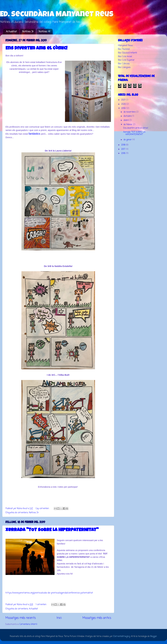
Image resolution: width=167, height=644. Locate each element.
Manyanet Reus (125, 46)
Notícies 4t (45, 32)
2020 (124, 104)
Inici (59, 618)
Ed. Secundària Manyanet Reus (57, 15)
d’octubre (128, 116)
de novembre (130, 112)
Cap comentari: (43, 509)
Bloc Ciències (124, 64)
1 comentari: (41, 605)
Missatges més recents (21, 618)
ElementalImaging (122, 636)
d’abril (126, 120)
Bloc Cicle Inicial (125, 57)
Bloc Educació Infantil (127, 53)
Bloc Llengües (124, 67)
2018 (124, 145)
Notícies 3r (28, 32)
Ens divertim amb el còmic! (36, 49)
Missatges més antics (97, 618)
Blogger (154, 636)
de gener (128, 140)
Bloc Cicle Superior (126, 60)
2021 (124, 100)
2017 (123, 149)
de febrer (128, 125)
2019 (124, 108)
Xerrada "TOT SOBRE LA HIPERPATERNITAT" (52, 530)
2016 (124, 153)
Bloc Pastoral (124, 49)
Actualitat (11, 32)
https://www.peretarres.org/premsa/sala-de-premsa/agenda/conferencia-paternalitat (49, 593)
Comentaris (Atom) (28, 624)
